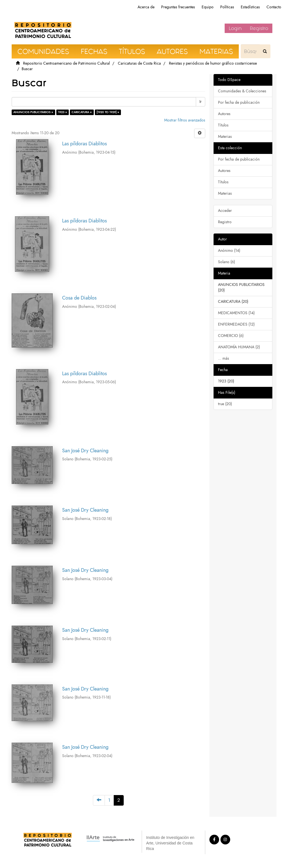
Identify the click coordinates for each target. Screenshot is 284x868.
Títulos (223, 125)
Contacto (274, 7)
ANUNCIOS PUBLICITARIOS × (33, 112)
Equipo (208, 7)
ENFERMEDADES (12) (236, 324)
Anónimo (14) (229, 251)
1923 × (63, 112)
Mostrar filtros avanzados (185, 120)
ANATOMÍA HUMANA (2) (239, 347)
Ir (201, 102)
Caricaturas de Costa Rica (139, 63)
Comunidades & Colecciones (242, 91)
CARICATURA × (82, 112)
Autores (224, 114)
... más (224, 358)
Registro (259, 28)
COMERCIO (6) (231, 336)
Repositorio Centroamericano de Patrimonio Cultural (66, 63)
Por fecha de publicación (239, 102)
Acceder (225, 211)
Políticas (227, 7)
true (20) (225, 404)
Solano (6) (226, 262)
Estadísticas (250, 7)
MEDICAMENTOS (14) (236, 313)
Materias (225, 137)
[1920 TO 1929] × (108, 112)
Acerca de (146, 7)
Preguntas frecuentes (178, 7)
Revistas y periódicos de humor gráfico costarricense (213, 63)
